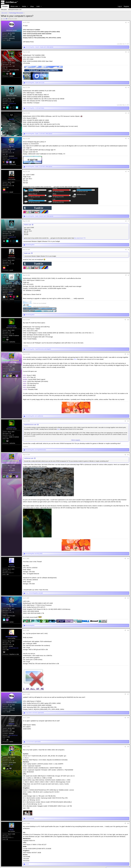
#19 (128, 770)
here (75, 374)
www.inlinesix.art (13, 758)
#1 (128, 22)
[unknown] (12, 42)
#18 (128, 737)
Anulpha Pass (13, 137)
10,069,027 (10, 314)
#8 (128, 261)
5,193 (8, 637)
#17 (128, 710)
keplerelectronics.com (14, 391)
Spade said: (27, 264)
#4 (128, 117)
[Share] (126, 23)
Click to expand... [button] (76, 455)
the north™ (12, 389)
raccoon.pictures (13, 170)
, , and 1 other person (39, 47)
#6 (128, 182)
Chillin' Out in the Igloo (9, 635)
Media (24, 6)
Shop (32, 6)
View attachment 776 (80, 248)
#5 (128, 147)
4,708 (8, 760)
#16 (128, 646)
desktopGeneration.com (15, 10)
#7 (128, 231)
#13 (128, 470)
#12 (128, 436)
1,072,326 (9, 393)
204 (8, 201)
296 (8, 594)
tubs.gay (11, 791)
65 (7, 139)
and (34, 431)
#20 (128, 847)
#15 (128, 613)
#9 (128, 290)
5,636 (8, 75)
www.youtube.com (13, 668)
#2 (128, 52)
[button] (19, 6)
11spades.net (12, 107)
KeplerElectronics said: (30, 440)
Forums (5, 6)
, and (35, 83)
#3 (128, 88)
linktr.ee (11, 312)
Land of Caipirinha (14, 74)
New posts (4, 10)
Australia (11, 310)
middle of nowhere (14, 355)
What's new (14, 6)
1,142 (8, 793)
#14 (128, 574)
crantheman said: (29, 473)
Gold (38, 6)
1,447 (8, 109)
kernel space (12, 790)
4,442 (8, 172)
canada (11, 666)
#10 (128, 335)
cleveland (11, 168)
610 (8, 356)
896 (8, 670)
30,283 (8, 44)
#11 (128, 369)
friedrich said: (28, 235)
